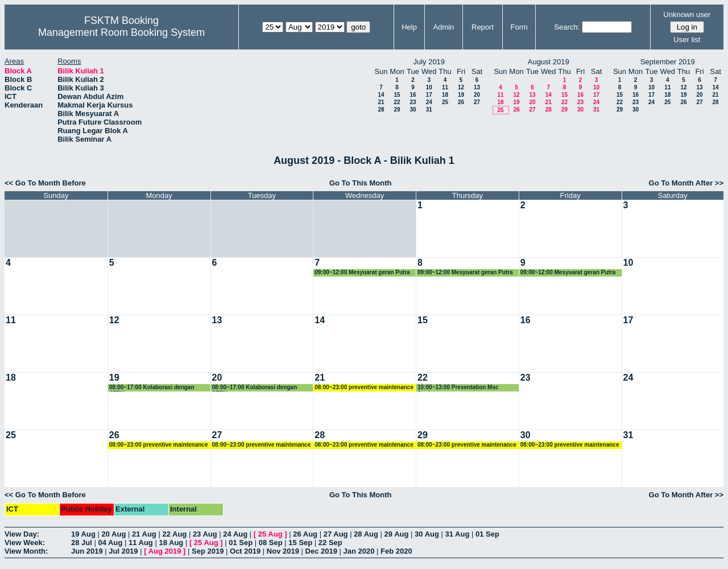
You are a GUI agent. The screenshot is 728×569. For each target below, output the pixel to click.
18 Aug (171, 543)
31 (429, 110)
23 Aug (205, 534)
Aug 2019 (165, 551)
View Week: (25, 543)
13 (477, 87)
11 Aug (141, 543)
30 (413, 110)
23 (413, 102)
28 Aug (366, 534)
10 (429, 87)
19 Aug (83, 534)
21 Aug (144, 534)
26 (461, 102)
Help (409, 27)
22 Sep (330, 543)
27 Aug (336, 534)
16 (413, 95)
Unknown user (687, 15)
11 (445, 87)
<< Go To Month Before (45, 183)
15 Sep (300, 543)
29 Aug (397, 534)
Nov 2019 (283, 551)
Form (519, 27)
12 (461, 87)
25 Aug (270, 534)
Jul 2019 (123, 551)
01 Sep (487, 534)
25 (445, 102)
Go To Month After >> (686, 183)
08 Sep (271, 543)
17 (429, 95)
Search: (567, 27)
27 (477, 102)
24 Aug (235, 534)
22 (397, 102)
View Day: (22, 534)
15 (397, 95)
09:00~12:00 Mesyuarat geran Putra (362, 272)
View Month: (26, 551)
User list (687, 40)
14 (381, 95)
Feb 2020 (396, 551)
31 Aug (458, 534)
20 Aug (113, 534)
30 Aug (427, 534)
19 (461, 95)
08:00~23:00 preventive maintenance (364, 387)
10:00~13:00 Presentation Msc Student (458, 388)
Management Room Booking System (121, 32)
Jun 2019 (87, 551)
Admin (443, 27)
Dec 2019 (321, 551)
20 (477, 95)
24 (429, 102)
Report (483, 27)
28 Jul (82, 543)
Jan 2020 (359, 551)
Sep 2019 (208, 551)
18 (445, 95)
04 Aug (110, 543)
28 (381, 110)
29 (397, 110)
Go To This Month (361, 183)
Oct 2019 (245, 551)
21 (381, 102)
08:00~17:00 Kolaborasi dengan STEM (152, 388)
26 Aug (305, 534)
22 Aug (174, 534)
